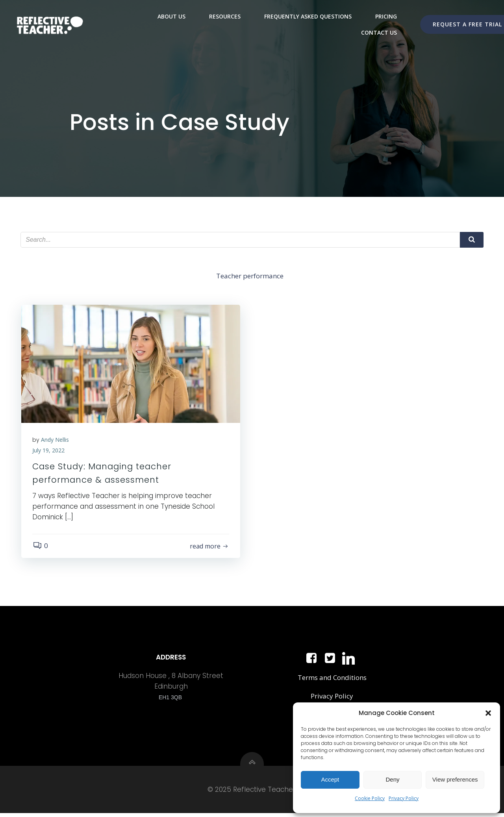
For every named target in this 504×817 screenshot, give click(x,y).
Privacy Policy (404, 798)
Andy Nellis (56, 441)
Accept (330, 779)
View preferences (455, 779)
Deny (392, 779)
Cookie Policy (370, 798)
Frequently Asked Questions (308, 16)
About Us (171, 16)
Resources (225, 16)
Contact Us (379, 32)
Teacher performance (250, 277)
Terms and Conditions (332, 680)
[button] (488, 713)
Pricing (386, 16)
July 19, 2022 (49, 452)
